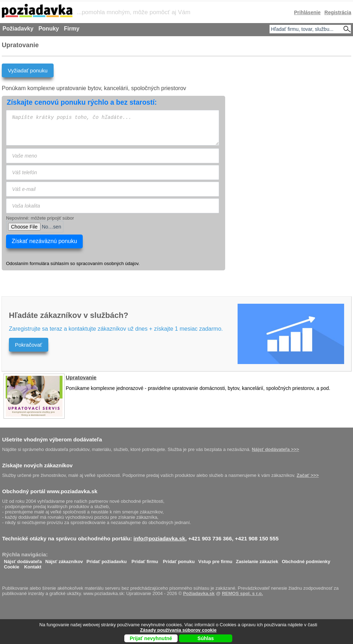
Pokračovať (29, 345)
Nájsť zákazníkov (64, 560)
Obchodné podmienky (306, 560)
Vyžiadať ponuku (28, 70)
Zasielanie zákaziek (257, 560)
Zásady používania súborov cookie (178, 630)
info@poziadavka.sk (159, 538)
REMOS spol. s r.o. (243, 593)
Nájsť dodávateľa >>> (275, 449)
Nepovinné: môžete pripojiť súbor (40, 218)
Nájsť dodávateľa (23, 560)
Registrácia (338, 12)
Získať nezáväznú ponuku (44, 241)
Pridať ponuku (179, 560)
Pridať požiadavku (107, 560)
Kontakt (33, 565)
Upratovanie (81, 377)
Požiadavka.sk (199, 593)
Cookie (12, 565)
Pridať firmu (145, 560)
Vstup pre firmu (215, 560)
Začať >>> (308, 475)
